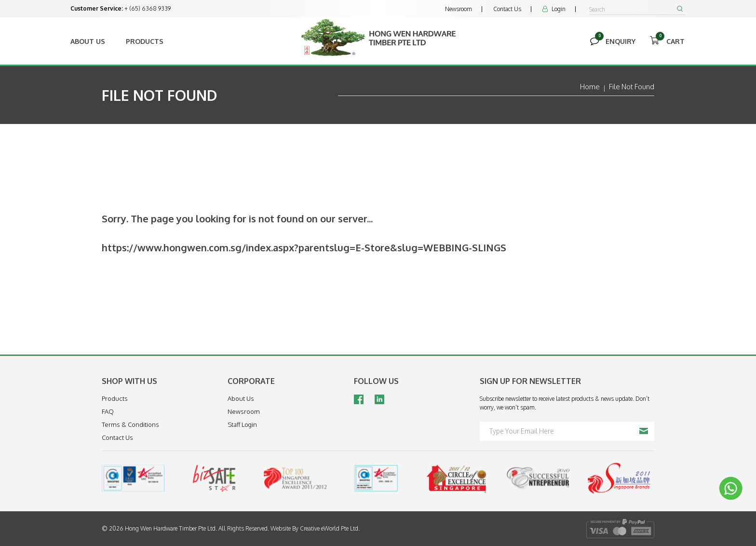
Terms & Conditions (130, 424)
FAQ (108, 411)
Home (590, 87)
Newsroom (459, 9)
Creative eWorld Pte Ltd (329, 528)
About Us (88, 41)
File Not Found (632, 87)
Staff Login (242, 424)
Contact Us (507, 9)
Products (145, 41)
